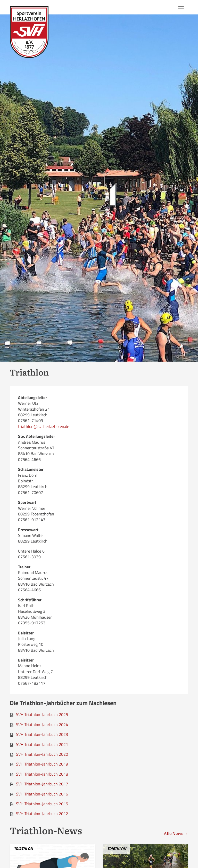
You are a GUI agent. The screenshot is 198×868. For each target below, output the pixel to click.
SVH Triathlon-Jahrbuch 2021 (42, 744)
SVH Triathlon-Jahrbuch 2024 (42, 724)
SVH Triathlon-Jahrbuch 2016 (42, 794)
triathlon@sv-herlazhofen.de (44, 426)
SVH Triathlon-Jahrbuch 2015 (42, 804)
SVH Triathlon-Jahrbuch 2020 (42, 754)
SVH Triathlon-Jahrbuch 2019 (42, 764)
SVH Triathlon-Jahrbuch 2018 (42, 774)
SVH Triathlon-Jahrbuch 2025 (42, 714)
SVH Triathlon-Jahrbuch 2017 (42, 784)
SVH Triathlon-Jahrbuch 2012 (42, 814)
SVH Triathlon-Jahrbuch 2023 (42, 734)
